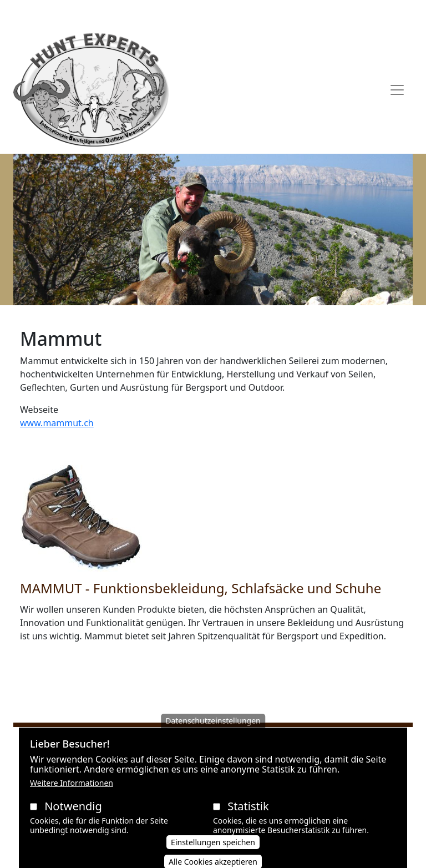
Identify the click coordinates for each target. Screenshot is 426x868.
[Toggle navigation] (397, 90)
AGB (151, 13)
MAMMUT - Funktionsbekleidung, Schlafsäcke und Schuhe (201, 588)
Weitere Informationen (72, 793)
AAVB (126, 13)
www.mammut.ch (57, 423)
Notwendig (73, 816)
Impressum (287, 13)
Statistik (248, 816)
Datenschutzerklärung (212, 13)
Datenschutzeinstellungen (213, 731)
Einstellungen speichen (213, 852)
